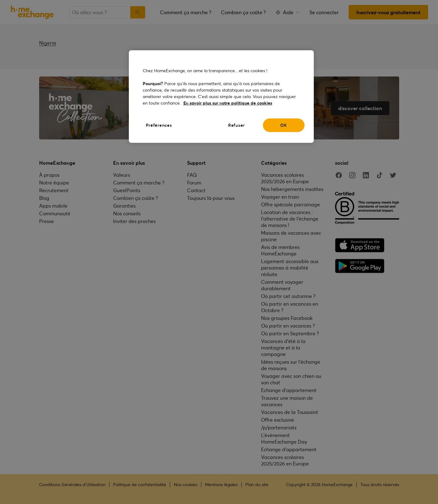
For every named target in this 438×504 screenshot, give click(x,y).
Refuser (236, 125)
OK (284, 125)
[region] (221, 97)
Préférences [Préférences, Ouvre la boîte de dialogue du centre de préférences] (159, 125)
